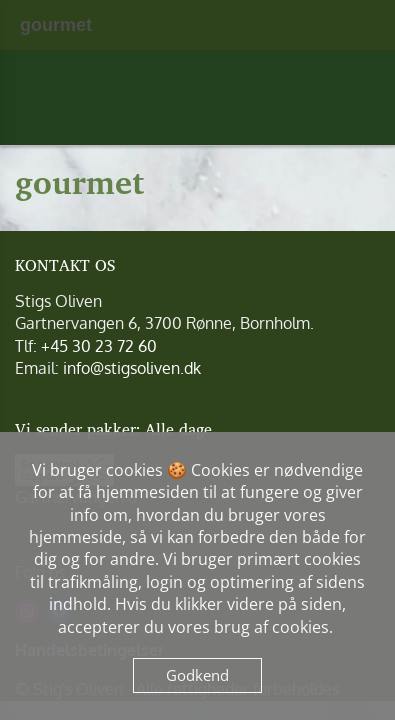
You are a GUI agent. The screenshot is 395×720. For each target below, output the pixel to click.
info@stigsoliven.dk (132, 368)
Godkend (197, 675)
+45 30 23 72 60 (99, 346)
